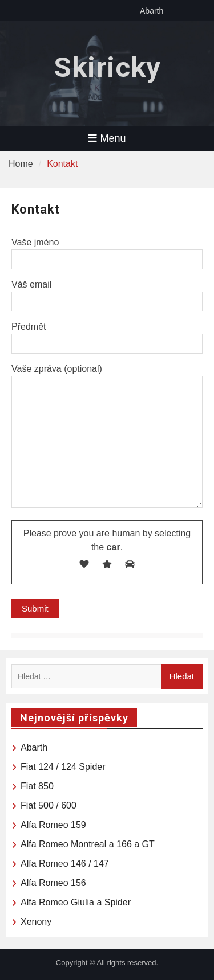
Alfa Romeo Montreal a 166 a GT (88, 844)
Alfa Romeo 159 (53, 825)
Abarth (152, 11)
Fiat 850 (37, 786)
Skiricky (107, 67)
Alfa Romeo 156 (53, 883)
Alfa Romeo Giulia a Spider (76, 902)
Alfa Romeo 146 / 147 (65, 864)
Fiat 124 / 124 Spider (63, 767)
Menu (107, 138)
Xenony (36, 922)
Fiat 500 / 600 (49, 805)
